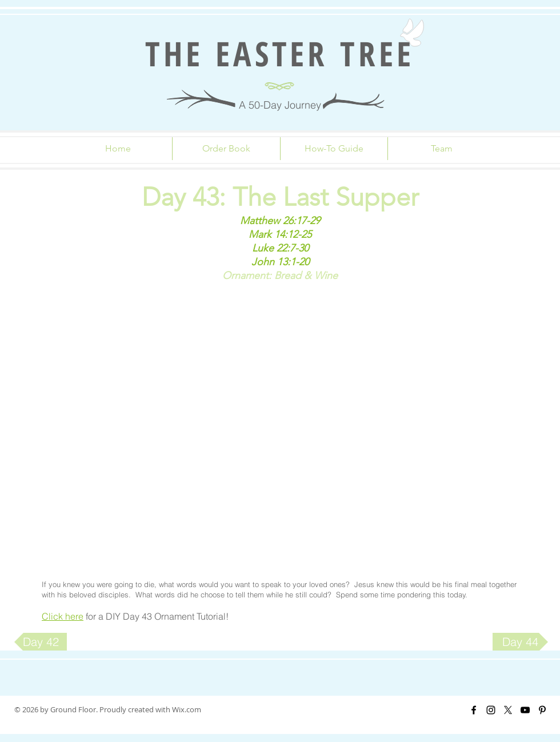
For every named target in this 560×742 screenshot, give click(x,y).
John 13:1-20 (280, 262)
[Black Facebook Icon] (474, 710)
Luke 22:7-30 (280, 248)
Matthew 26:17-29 (280, 221)
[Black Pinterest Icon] (542, 710)
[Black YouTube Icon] (525, 710)
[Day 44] (520, 642)
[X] (508, 710)
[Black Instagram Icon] (491, 710)
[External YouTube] (280, 429)
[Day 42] (41, 642)
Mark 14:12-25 (280, 234)
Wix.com (187, 709)
